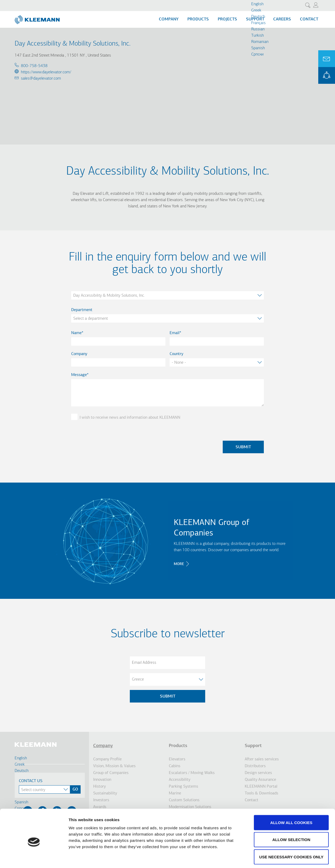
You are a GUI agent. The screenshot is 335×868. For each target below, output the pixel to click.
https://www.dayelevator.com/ (46, 72)
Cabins (175, 766)
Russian (258, 29)
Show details (275, 858)
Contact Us (31, 781)
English (257, 4)
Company (169, 19)
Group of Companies (111, 773)
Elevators (177, 759)
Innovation (102, 780)
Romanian (260, 42)
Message (79, 375)
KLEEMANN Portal (327, 75)
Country (176, 354)
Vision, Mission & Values (114, 766)
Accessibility (180, 780)
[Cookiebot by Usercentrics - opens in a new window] (34, 858)
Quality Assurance (260, 780)
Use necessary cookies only (291, 834)
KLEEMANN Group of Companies (212, 528)
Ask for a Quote (327, 59)
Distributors (255, 766)
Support (253, 746)
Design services (258, 773)
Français (258, 23)
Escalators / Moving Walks (192, 773)
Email (175, 333)
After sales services (262, 759)
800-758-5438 (34, 66)
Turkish (258, 36)
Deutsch (258, 17)
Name (76, 333)
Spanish (258, 48)
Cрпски (257, 54)
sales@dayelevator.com (41, 79)
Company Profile (107, 759)
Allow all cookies (291, 799)
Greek (256, 10)
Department (82, 310)
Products (198, 19)
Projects (227, 19)
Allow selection (291, 817)
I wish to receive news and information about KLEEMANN (130, 418)
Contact (309, 19)
